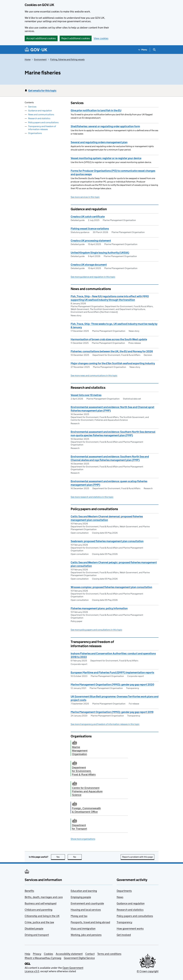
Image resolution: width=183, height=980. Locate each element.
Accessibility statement (69, 954)
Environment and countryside (87, 903)
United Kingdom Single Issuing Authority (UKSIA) (100, 253)
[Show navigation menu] (143, 50)
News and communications (41, 114)
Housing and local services (86, 910)
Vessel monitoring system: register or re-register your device (106, 158)
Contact (90, 954)
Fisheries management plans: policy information (99, 608)
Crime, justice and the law (39, 922)
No (77, 857)
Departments (124, 891)
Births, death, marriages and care (44, 897)
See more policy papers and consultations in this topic (96, 630)
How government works (130, 929)
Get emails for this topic (42, 91)
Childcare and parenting (38, 910)
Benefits (29, 891)
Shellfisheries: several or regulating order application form (105, 126)
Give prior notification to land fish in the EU (96, 110)
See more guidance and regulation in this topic (93, 277)
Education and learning (84, 891)
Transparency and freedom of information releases (42, 128)
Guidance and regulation (40, 111)
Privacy (37, 954)
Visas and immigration (83, 929)
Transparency (124, 922)
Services (32, 107)
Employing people (81, 897)
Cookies (49, 954)
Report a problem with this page (137, 857)
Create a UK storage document (89, 265)
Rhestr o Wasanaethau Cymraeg (43, 958)
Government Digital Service (79, 958)
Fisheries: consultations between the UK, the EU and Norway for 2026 (112, 351)
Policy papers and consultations (43, 122)
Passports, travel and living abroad (90, 922)
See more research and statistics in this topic (92, 497)
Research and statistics (39, 118)
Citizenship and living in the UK (42, 916)
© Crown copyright (148, 971)
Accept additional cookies (41, 38)
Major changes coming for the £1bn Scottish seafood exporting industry (113, 363)
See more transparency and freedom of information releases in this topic (105, 724)
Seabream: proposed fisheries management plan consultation (107, 541)
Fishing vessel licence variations (90, 229)
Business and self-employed (41, 903)
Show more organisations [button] (83, 839)
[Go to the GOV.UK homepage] (36, 50)
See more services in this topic (85, 197)
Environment (40, 59)
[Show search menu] (154, 50)
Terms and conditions (109, 954)
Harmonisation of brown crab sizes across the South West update (109, 339)
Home (28, 59)
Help (27, 954)
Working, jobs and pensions (86, 935)
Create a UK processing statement (91, 241)
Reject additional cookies (76, 38)
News (120, 897)
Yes (61, 857)
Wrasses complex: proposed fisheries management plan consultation (111, 587)
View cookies (101, 38)
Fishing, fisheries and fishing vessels (67, 59)
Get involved (124, 935)
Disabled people (34, 929)
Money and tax (79, 916)
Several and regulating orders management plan (99, 142)
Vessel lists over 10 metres (86, 395)
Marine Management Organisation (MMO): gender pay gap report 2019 (112, 712)
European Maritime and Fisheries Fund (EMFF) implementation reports (112, 672)
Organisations (35, 133)
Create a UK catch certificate (88, 217)
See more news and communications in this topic (94, 376)
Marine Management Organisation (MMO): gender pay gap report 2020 (112, 685)
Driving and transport (37, 935)
